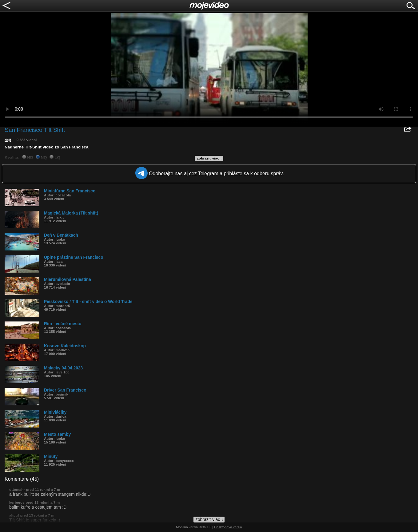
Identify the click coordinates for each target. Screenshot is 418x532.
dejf (8, 140)
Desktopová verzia (228, 527)
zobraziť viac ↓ (209, 158)
